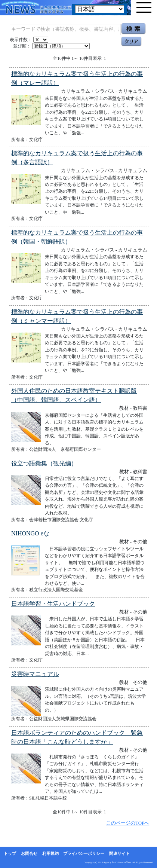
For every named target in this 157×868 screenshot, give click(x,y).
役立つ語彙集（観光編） (44, 463)
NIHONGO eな (33, 533)
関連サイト (119, 853)
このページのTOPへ (128, 823)
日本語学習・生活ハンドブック (53, 604)
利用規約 (50, 853)
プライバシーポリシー (84, 853)
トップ (10, 853)
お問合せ (29, 853)
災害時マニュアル (35, 674)
